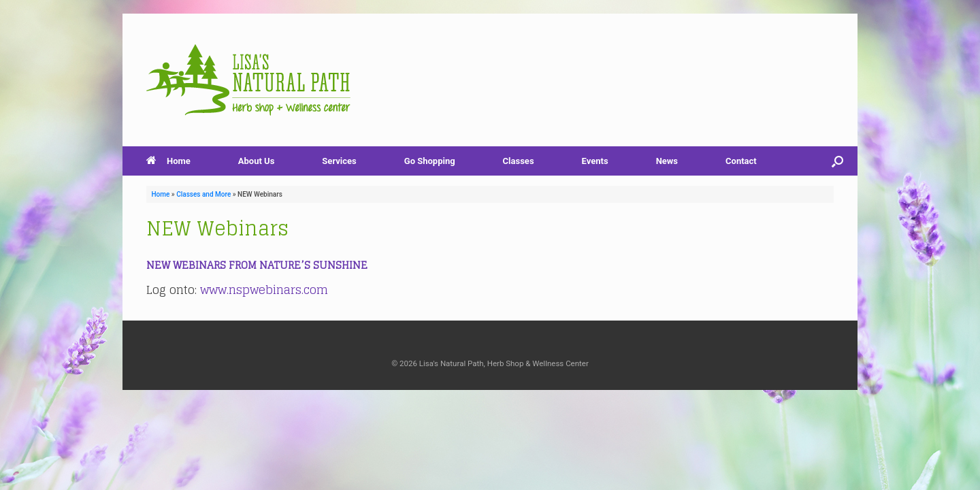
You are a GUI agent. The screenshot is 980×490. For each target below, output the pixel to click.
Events (595, 161)
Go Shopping (430, 161)
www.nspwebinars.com (264, 290)
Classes (519, 161)
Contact (741, 161)
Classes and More (203, 194)
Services (339, 161)
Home (168, 161)
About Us (257, 161)
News (667, 161)
